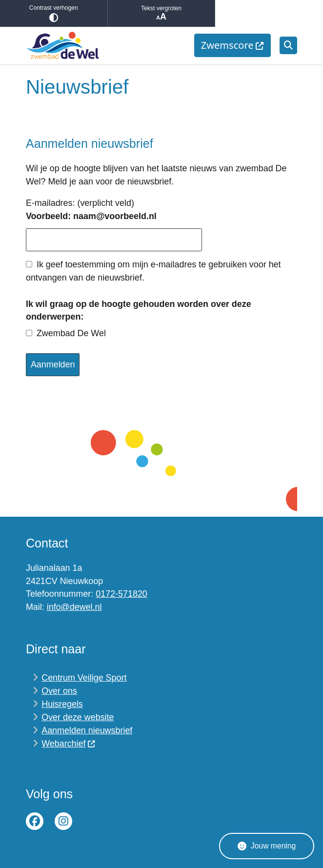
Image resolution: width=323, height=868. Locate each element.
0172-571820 (121, 594)
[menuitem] (232, 45)
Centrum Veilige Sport (84, 678)
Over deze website (78, 717)
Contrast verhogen (54, 13)
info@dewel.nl (74, 607)
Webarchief (69, 744)
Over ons (59, 691)
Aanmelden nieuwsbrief (87, 730)
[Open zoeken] (288, 45)
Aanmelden (53, 364)
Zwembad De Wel (71, 333)
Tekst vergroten (161, 13)
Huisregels (62, 704)
